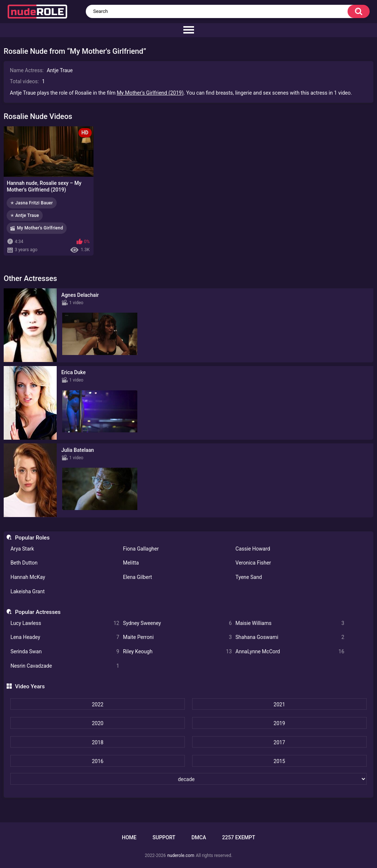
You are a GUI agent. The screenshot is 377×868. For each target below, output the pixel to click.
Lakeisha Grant (27, 591)
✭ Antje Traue (25, 215)
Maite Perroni (177, 637)
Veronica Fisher (253, 563)
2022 (97, 704)
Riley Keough (177, 652)
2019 (279, 723)
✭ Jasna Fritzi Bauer (32, 203)
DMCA (199, 837)
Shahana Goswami (290, 637)
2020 (97, 723)
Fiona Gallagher (141, 549)
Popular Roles (32, 538)
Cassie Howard (253, 549)
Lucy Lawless (65, 623)
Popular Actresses (38, 612)
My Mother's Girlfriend (40, 228)
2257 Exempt (239, 837)
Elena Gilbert (138, 577)
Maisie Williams (290, 623)
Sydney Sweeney (177, 623)
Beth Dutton (24, 563)
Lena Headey (65, 637)
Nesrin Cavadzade (65, 666)
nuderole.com (181, 855)
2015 (279, 761)
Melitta (131, 563)
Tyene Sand (249, 577)
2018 (97, 742)
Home (129, 837)
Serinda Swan (65, 652)
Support (164, 837)
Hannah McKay (28, 577)
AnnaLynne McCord (290, 652)
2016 (97, 761)
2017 (279, 742)
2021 (279, 704)
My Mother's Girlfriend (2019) (150, 93)
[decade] (188, 779)
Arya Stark (22, 549)
